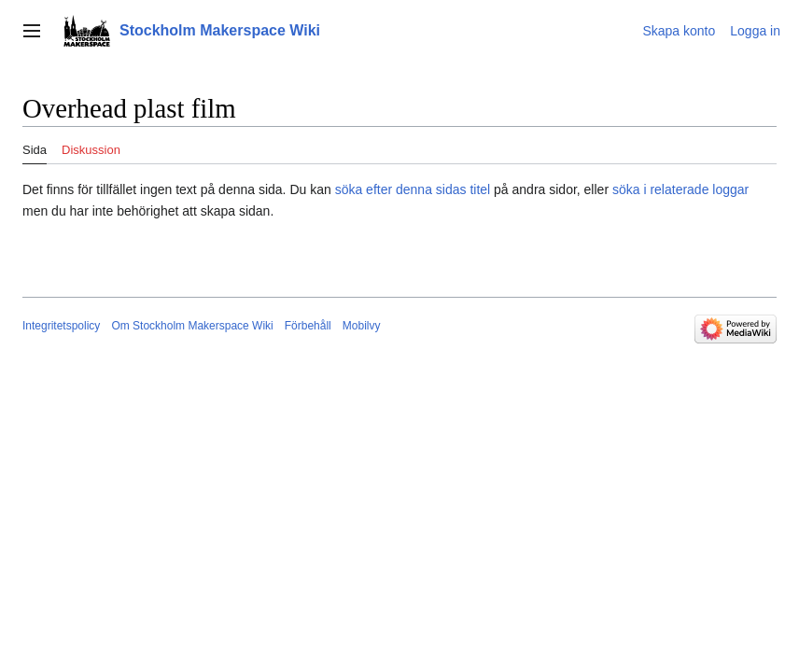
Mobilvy (362, 326)
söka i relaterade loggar (680, 189)
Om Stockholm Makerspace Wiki (192, 326)
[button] (32, 31)
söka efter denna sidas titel (413, 189)
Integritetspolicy (61, 326)
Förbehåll (308, 326)
